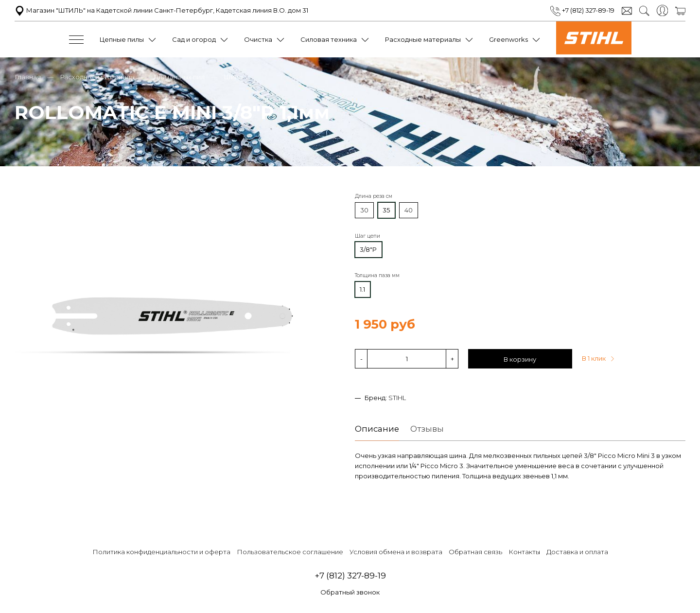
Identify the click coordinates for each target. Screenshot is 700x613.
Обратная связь (475, 552)
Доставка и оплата (577, 552)
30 (364, 210)
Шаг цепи (367, 236)
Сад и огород (194, 39)
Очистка (258, 39)
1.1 (362, 289)
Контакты (524, 552)
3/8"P (368, 249)
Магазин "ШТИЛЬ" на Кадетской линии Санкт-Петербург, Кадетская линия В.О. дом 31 (161, 10)
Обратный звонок (350, 592)
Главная (28, 77)
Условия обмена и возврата (396, 552)
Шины (233, 77)
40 (409, 210)
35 (386, 210)
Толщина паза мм (377, 275)
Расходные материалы (423, 39)
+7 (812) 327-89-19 (582, 10)
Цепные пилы (122, 39)
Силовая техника (329, 39)
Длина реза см (374, 196)
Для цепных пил (179, 77)
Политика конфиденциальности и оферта (161, 552)
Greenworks (508, 39)
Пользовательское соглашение (290, 552)
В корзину (520, 359)
